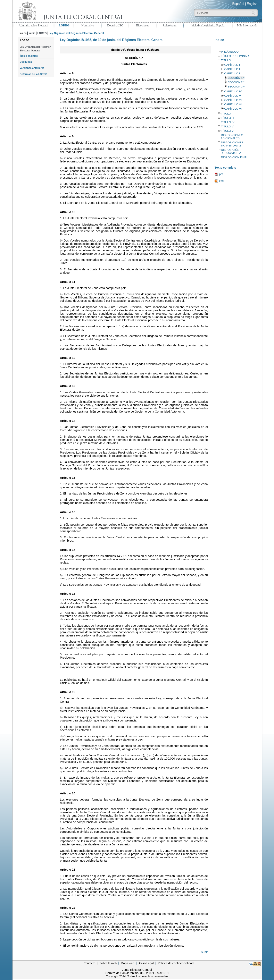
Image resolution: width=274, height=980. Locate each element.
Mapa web (127, 963)
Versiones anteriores (32, 68)
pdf (221, 174)
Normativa (88, 25)
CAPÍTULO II (232, 69)
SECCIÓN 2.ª (236, 82)
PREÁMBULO (230, 52)
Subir (204, 952)
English (252, 4)
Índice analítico (29, 56)
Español (238, 4)
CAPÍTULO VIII (234, 109)
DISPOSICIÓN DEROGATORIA (231, 151)
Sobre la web (108, 963)
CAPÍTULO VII (233, 104)
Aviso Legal (146, 963)
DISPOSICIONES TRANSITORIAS (232, 144)
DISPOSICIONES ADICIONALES (232, 137)
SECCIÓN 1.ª (236, 78)
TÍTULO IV (228, 122)
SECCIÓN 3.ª (236, 87)
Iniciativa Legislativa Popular (208, 25)
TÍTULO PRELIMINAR (235, 56)
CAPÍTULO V (233, 96)
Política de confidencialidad (176, 963)
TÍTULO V (227, 126)
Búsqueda (26, 62)
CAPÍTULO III (233, 73)
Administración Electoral (34, 25)
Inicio (32, 33)
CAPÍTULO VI (233, 100)
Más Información (247, 25)
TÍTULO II (227, 114)
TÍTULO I (227, 60)
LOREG (64, 25)
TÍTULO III (227, 118)
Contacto (89, 963)
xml (221, 181)
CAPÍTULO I (232, 65)
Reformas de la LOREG (34, 74)
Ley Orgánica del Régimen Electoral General (35, 49)
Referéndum (170, 25)
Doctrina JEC (115, 25)
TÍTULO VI (228, 131)
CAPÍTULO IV (233, 91)
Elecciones (142, 25)
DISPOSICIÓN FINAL (234, 157)
